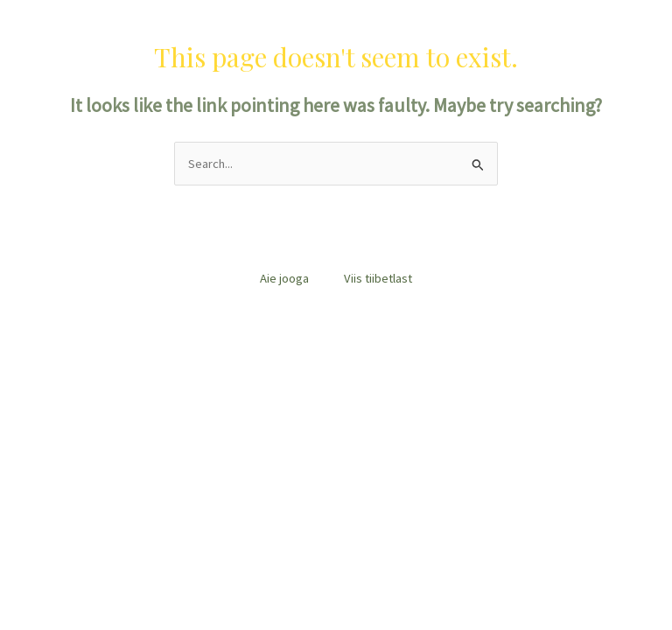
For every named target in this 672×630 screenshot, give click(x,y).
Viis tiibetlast (378, 278)
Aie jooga (284, 278)
